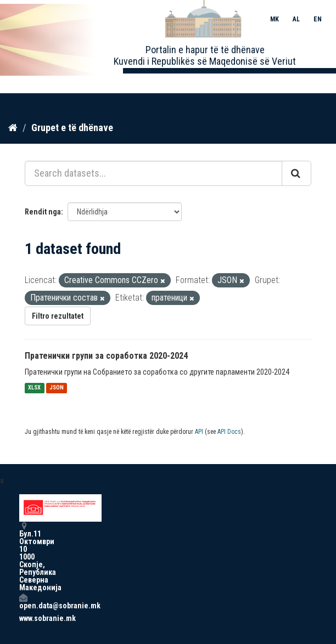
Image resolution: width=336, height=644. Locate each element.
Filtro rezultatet (58, 316)
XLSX (34, 388)
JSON (57, 388)
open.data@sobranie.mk (23, 601)
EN (318, 19)
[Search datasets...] (153, 173)
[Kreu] (13, 128)
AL (296, 19)
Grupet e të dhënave (72, 128)
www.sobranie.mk (23, 618)
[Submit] (296, 173)
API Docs (229, 432)
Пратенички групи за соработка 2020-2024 (106, 356)
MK (275, 19)
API (199, 432)
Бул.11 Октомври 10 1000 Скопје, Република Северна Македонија (23, 557)
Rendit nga (43, 212)
